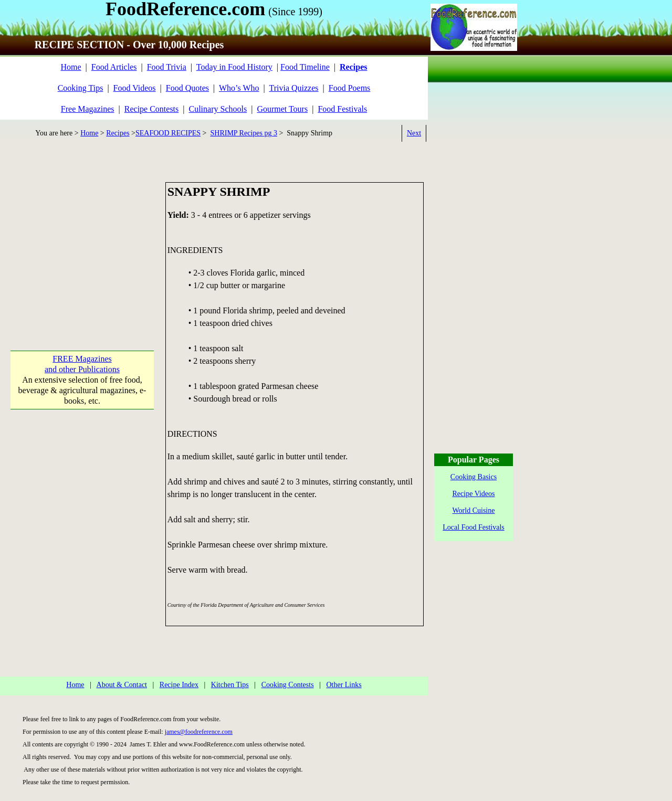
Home (71, 67)
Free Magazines (88, 109)
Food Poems (350, 88)
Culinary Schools (218, 109)
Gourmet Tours (282, 109)
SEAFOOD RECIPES (168, 133)
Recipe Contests (152, 109)
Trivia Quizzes (293, 88)
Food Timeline (305, 67)
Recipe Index (179, 685)
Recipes (118, 133)
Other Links (344, 685)
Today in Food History (234, 67)
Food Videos (135, 88)
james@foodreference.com (199, 732)
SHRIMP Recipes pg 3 (244, 133)
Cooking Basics (474, 477)
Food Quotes (187, 88)
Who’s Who (239, 88)
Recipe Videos (474, 494)
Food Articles (114, 67)
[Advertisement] (82, 248)
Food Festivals (342, 109)
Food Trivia (167, 67)
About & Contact (122, 685)
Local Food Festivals (473, 527)
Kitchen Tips (230, 685)
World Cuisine (474, 510)
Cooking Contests (288, 685)
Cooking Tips (81, 88)
